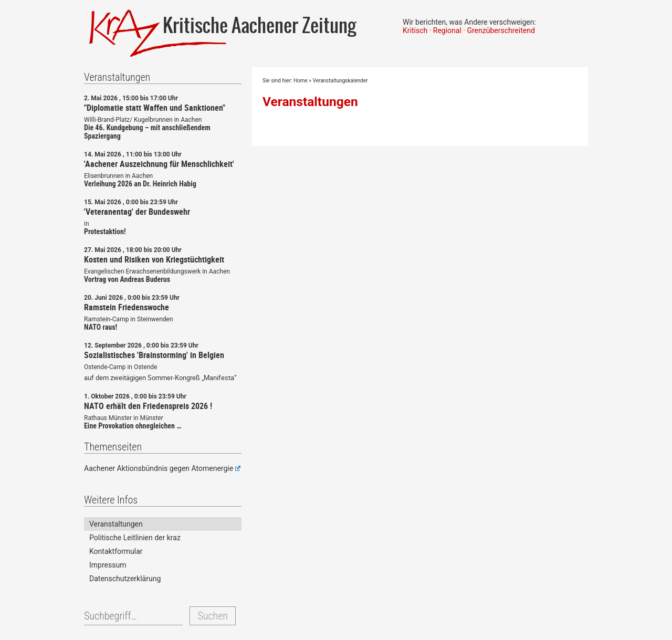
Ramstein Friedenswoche (127, 307)
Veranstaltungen (310, 102)
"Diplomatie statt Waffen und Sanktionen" (155, 108)
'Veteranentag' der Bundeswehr (137, 212)
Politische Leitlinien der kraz (135, 538)
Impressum (108, 565)
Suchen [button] (212, 616)
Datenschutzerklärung (125, 579)
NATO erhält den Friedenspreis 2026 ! (148, 406)
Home (301, 81)
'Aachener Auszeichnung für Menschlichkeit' (159, 164)
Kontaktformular (116, 551)
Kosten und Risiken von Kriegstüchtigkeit (154, 259)
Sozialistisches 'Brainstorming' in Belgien (154, 355)
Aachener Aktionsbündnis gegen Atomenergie (162, 468)
